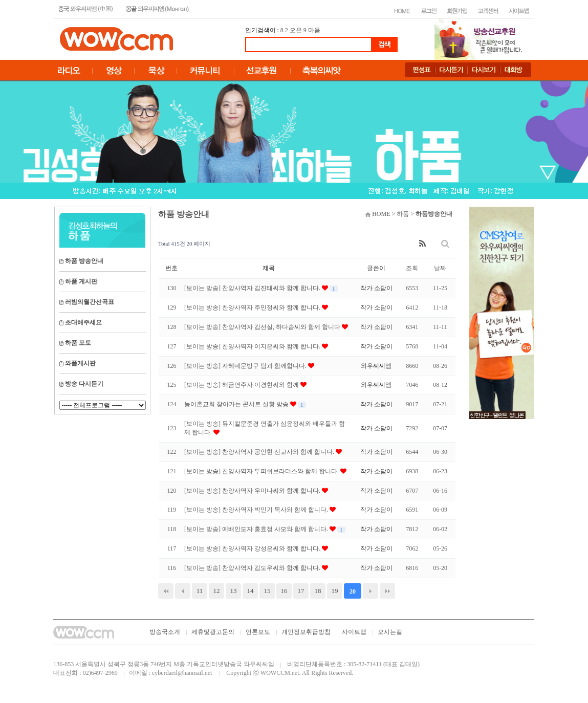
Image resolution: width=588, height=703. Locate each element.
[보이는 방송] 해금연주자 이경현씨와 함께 (242, 385)
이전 (183, 591)
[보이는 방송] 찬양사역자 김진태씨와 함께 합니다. (253, 288)
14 (251, 591)
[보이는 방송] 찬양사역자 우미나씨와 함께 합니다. (253, 491)
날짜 (440, 268)
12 (217, 591)
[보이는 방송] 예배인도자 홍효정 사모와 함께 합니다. (257, 529)
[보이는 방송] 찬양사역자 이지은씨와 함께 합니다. (253, 346)
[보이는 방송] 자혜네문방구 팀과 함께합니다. (246, 366)
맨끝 (387, 591)
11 (200, 591)
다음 (371, 591)
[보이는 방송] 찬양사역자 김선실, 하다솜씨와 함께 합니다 (263, 327)
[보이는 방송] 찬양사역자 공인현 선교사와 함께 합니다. (260, 452)
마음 (314, 30)
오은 (296, 30)
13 (234, 591)
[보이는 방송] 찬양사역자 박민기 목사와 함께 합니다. (257, 510)
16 (284, 591)
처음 (166, 591)
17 (301, 591)
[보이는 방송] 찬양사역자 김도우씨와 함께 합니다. (253, 568)
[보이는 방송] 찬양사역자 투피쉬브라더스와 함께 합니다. (262, 471)
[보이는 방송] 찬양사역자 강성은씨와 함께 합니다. (253, 548)
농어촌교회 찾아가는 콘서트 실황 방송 (237, 404)
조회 (412, 268)
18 (318, 591)
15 (267, 591)
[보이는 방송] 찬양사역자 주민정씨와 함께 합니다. (253, 307)
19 (335, 591)
